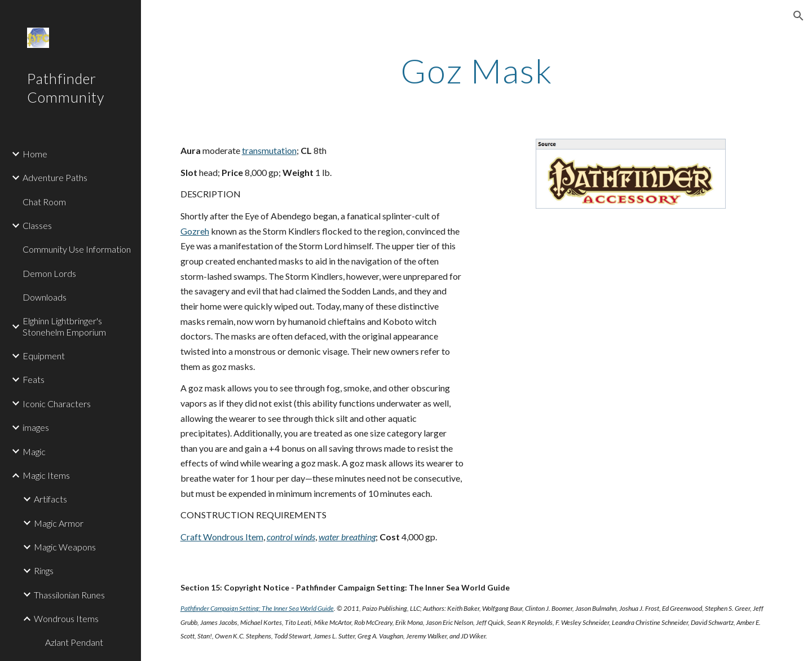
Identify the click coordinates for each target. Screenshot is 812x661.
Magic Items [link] (46, 475)
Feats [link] (34, 379)
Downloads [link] (45, 297)
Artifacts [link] (50, 499)
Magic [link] (34, 451)
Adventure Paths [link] (55, 177)
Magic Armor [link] (59, 523)
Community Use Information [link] (77, 249)
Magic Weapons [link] (65, 547)
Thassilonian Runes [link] (69, 595)
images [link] (36, 427)
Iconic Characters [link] (57, 404)
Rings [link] (44, 570)
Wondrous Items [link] (66, 618)
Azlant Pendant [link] (74, 642)
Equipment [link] (44, 356)
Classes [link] (37, 225)
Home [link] (35, 154)
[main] (476, 70)
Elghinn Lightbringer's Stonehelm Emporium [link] (64, 326)
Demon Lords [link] (49, 273)
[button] (798, 16)
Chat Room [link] (44, 202)
